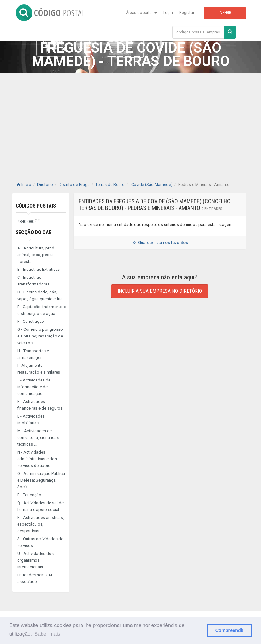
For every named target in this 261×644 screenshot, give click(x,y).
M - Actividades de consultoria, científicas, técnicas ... (38, 437)
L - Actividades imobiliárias (31, 419)
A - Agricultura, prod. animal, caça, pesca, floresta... (36, 255)
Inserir (225, 13)
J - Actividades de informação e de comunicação (34, 387)
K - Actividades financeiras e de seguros (40, 405)
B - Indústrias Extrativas (38, 269)
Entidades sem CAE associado (35, 578)
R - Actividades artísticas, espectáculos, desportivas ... (41, 524)
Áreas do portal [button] (141, 13)
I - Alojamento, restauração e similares (39, 369)
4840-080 (29, 222)
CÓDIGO (50, 13)
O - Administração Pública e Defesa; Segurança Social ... (41, 480)
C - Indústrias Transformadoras (33, 281)
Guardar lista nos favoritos (160, 243)
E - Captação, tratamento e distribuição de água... (42, 310)
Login (168, 13)
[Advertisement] (130, 121)
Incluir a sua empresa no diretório (160, 291)
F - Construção (31, 321)
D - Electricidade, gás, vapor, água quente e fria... (41, 295)
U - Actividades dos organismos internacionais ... (35, 560)
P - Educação (29, 495)
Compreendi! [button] (230, 630)
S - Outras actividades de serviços (40, 542)
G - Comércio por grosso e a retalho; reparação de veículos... (40, 336)
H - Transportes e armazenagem (33, 354)
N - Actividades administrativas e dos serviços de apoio (37, 459)
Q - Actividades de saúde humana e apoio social (40, 506)
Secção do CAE (34, 232)
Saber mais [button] (47, 634)
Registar (187, 13)
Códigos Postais (36, 206)
